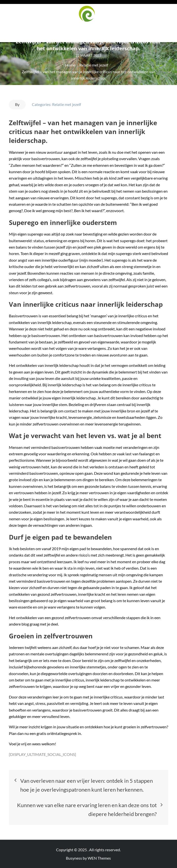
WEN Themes (99, 858)
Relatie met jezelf (67, 104)
